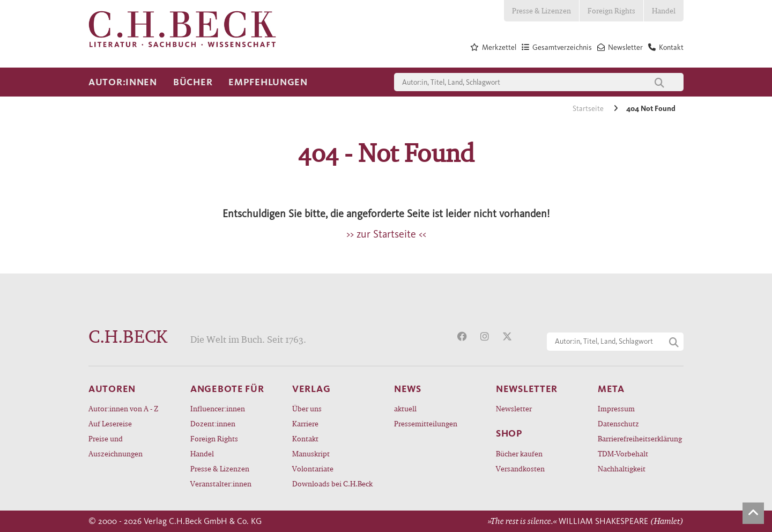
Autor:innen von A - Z (123, 408)
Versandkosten (520, 468)
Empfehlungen (268, 82)
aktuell (405, 408)
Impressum (616, 408)
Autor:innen (123, 82)
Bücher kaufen (519, 453)
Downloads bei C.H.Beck (332, 483)
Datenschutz (618, 423)
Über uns (307, 408)
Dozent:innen (213, 423)
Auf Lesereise (110, 423)
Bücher (193, 82)
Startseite (589, 109)
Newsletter (514, 408)
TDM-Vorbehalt (623, 453)
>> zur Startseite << (386, 234)
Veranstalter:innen (221, 483)
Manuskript (311, 453)
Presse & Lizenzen (541, 10)
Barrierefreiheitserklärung (640, 438)
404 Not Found (651, 109)
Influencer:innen (218, 408)
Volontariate (313, 468)
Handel (664, 10)
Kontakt (305, 438)
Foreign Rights (611, 10)
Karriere (305, 423)
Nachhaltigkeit (622, 468)
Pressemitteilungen (426, 423)
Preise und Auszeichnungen (116, 446)
